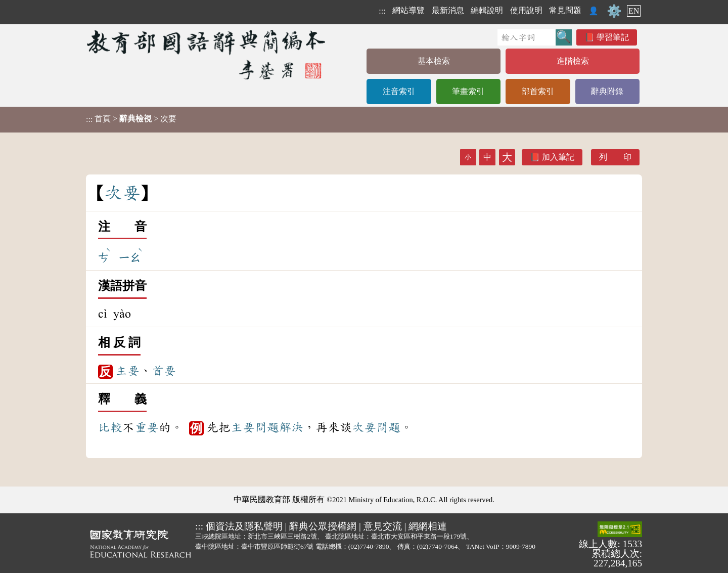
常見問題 (565, 10)
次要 (364, 427)
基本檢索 (434, 61)
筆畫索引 (468, 91)
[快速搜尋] (527, 37)
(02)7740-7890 (369, 546)
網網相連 (428, 526)
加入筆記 (558, 157)
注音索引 (399, 91)
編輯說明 (487, 10)
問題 (267, 427)
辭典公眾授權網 (323, 526)
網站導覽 (408, 10)
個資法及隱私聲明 (244, 526)
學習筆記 (613, 37)
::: (382, 11)
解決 (291, 427)
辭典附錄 (607, 91)
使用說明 (526, 10)
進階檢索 (573, 61)
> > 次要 (131, 119)
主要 (127, 371)
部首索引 (538, 91)
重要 (147, 427)
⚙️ (614, 11)
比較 (110, 427)
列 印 (615, 157)
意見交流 (383, 526)
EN (634, 11)
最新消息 (448, 10)
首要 (164, 371)
